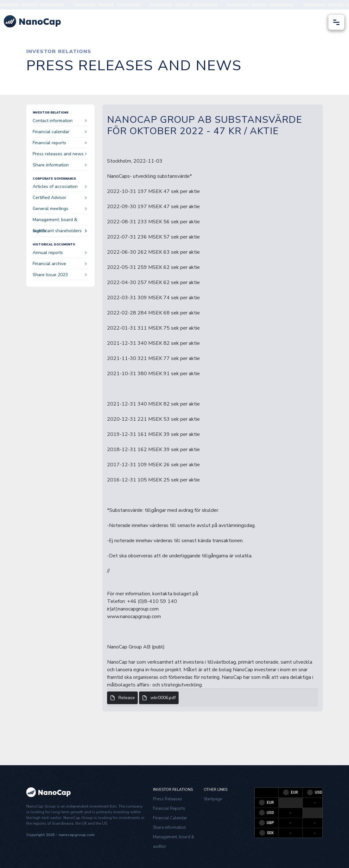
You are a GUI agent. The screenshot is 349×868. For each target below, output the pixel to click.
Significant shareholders (60, 231)
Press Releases (168, 799)
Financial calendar (60, 132)
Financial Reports (169, 809)
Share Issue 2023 (60, 275)
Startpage (213, 799)
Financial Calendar (170, 818)
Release (122, 698)
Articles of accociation (60, 186)
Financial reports (60, 143)
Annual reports (60, 253)
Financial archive (60, 264)
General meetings (60, 209)
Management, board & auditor (60, 221)
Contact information (60, 121)
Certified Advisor (60, 198)
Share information (60, 165)
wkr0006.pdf (159, 698)
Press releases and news (60, 154)
